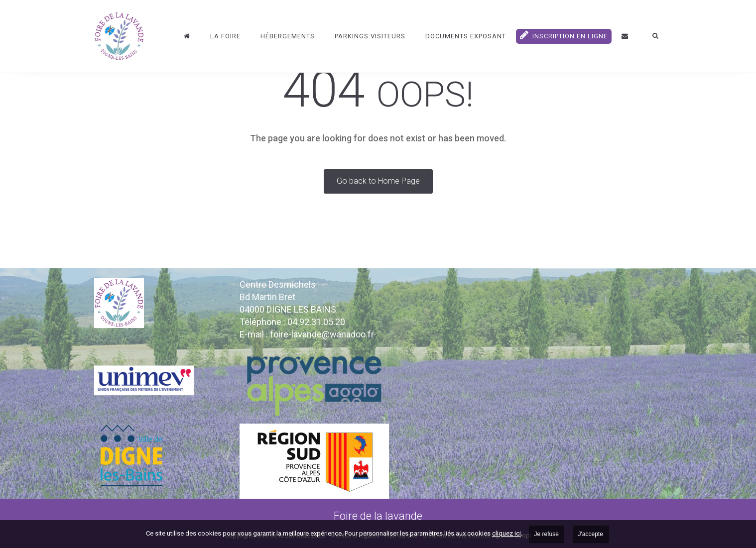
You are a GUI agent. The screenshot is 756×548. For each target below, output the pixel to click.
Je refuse (547, 534)
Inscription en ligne (564, 35)
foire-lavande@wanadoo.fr (322, 334)
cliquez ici (506, 533)
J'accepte (591, 534)
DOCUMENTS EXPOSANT (466, 36)
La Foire (225, 36)
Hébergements (288, 36)
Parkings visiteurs (370, 36)
